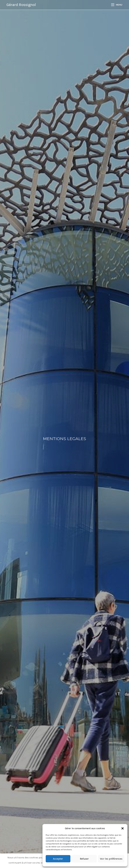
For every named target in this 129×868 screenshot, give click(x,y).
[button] (123, 828)
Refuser (84, 859)
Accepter (58, 859)
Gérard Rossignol (21, 5)
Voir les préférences (111, 859)
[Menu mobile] (117, 5)
